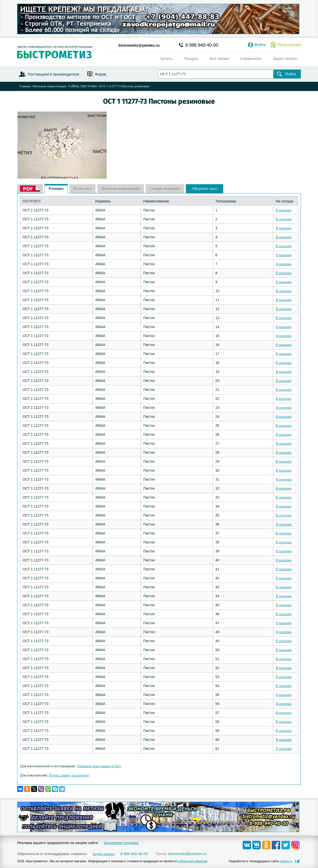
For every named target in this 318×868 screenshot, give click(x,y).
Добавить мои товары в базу (99, 766)
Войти (260, 45)
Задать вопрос (104, 854)
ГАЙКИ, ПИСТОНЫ (82, 86)
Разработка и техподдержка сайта (261, 861)
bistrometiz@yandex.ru (139, 45)
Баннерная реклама (121, 843)
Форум (101, 74)
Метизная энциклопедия (49, 86)
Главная (25, 86)
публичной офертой (192, 861)
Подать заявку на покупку (69, 775)
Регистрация (289, 45)
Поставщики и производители (53, 74)
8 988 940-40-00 (202, 45)
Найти (291, 74)
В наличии (284, 210)
